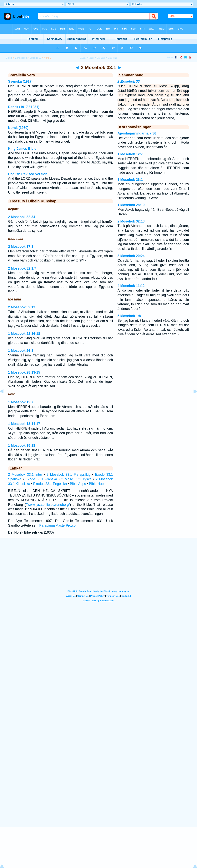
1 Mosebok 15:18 (22, 446)
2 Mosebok (21, 58)
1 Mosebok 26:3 (21, 351)
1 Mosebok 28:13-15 (24, 372)
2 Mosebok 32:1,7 (22, 268)
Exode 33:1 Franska (41, 479)
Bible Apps (78, 484)
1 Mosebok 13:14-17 (24, 424)
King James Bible (22, 149)
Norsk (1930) (18, 128)
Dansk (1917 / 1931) (24, 107)
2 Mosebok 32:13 (22, 307)
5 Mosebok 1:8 (129, 316)
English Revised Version (28, 174)
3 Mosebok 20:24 (131, 256)
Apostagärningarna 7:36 (137, 133)
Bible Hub (96, 484)
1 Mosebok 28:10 (131, 205)
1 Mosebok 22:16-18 (24, 334)
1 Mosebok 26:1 (130, 180)
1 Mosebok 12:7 (21, 402)
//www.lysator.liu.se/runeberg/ (48, 505)
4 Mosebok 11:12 (131, 286)
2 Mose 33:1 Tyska (76, 479)
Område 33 (35, 58)
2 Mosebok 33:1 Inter (25, 475)
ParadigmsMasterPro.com (59, 525)
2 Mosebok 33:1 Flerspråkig (68, 475)
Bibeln (9, 58)
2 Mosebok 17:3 (21, 247)
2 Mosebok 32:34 (22, 217)
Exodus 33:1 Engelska (50, 484)
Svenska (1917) (20, 81)
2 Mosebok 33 (129, 81)
